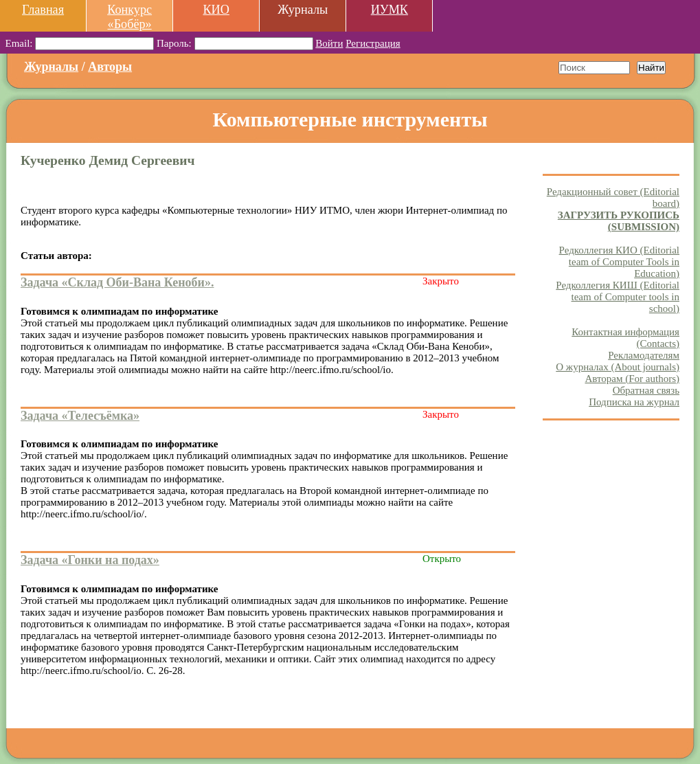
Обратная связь (646, 390)
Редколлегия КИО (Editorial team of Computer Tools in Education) (619, 262)
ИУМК (389, 10)
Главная (43, 10)
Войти (329, 43)
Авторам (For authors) (632, 379)
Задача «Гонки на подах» (90, 560)
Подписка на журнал (634, 402)
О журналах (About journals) (618, 367)
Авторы (110, 67)
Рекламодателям (644, 355)
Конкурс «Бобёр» (129, 17)
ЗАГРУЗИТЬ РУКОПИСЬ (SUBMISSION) (619, 221)
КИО (216, 10)
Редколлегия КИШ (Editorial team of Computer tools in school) (618, 297)
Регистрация (373, 43)
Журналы (51, 67)
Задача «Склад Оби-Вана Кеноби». (117, 282)
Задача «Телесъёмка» (80, 416)
